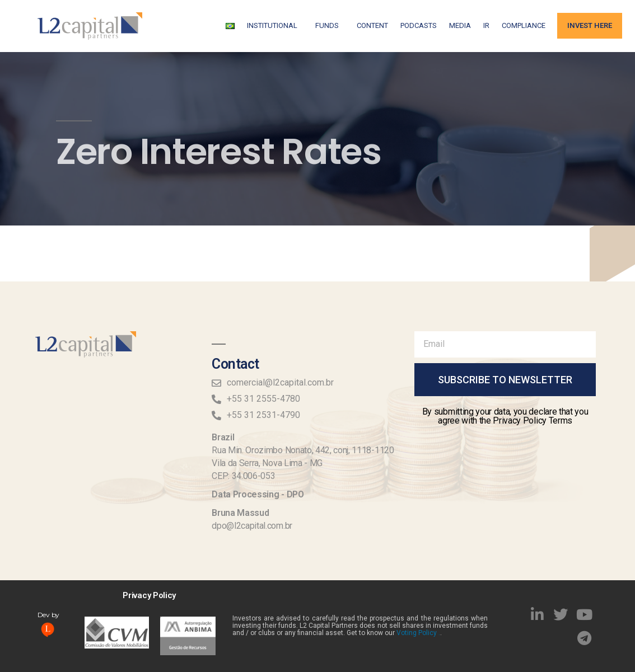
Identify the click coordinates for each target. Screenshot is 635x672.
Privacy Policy (149, 595)
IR (486, 25)
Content (372, 25)
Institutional (275, 26)
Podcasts (419, 25)
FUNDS (330, 26)
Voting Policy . (418, 633)
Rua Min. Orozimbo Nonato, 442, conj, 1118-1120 (303, 450)
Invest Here (590, 25)
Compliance (524, 25)
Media (460, 25)
